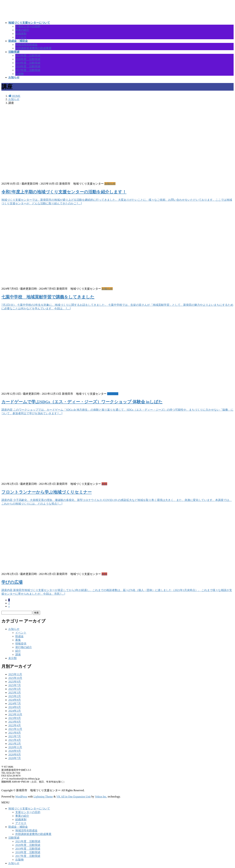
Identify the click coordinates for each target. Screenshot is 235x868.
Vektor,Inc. (101, 797)
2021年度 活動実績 (28, 55)
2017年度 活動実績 (28, 70)
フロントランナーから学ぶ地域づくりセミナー (47, 492)
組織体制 (21, 34)
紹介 (18, 651)
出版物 (19, 74)
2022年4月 (15, 725)
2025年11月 (15, 674)
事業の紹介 (22, 30)
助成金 (19, 636)
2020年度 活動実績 (28, 59)
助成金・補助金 (18, 827)
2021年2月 (15, 744)
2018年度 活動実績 (28, 66)
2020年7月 (15, 758)
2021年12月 (15, 729)
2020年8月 (15, 755)
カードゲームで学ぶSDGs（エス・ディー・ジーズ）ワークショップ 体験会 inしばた (82, 402)
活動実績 (14, 838)
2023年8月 (15, 722)
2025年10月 (15, 678)
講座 (104, 484)
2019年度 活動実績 (28, 63)
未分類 (13, 658)
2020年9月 (15, 751)
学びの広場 (12, 582)
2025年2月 (15, 696)
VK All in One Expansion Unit (74, 797)
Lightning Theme (43, 797)
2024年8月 (15, 700)
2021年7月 (15, 736)
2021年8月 (15, 733)
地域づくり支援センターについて (29, 809)
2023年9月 (15, 718)
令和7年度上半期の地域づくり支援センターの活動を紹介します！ (64, 192)
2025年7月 (15, 685)
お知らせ (110, 184)
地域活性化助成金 (26, 45)
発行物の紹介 (24, 647)
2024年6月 (15, 707)
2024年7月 (15, 703)
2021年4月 (15, 740)
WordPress (21, 797)
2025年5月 (15, 689)
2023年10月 (15, 714)
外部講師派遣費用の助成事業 (33, 48)
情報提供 (21, 644)
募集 (18, 640)
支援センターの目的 (28, 26)
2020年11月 (15, 747)
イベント (113, 394)
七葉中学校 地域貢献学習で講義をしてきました (48, 297)
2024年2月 (15, 711)
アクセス (21, 37)
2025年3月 (15, 693)
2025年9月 (15, 682)
